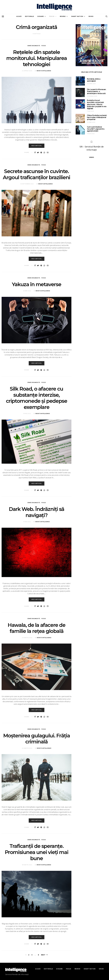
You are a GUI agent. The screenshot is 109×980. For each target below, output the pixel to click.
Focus (52, 16)
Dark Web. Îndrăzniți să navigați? (36, 512)
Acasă (19, 16)
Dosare (41, 16)
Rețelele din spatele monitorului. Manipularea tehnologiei (36, 58)
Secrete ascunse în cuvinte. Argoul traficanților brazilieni (36, 175)
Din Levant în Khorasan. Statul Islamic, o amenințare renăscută (97, 91)
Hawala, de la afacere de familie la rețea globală (36, 628)
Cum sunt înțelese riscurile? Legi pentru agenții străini (96, 129)
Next (43, 955)
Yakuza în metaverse (36, 285)
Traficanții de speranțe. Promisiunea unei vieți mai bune (37, 852)
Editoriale (30, 16)
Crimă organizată (34, 46)
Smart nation (77, 16)
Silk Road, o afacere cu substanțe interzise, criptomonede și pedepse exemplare (37, 398)
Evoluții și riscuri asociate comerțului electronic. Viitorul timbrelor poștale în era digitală (97, 104)
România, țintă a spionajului (94, 80)
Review (63, 16)
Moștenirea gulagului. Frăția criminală (37, 739)
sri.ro (91, 16)
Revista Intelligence (44, 71)
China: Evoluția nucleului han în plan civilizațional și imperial (97, 117)
